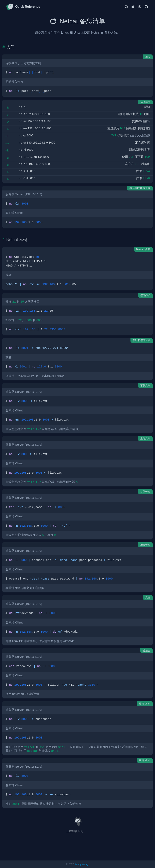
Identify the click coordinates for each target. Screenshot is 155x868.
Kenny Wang (81, 864)
